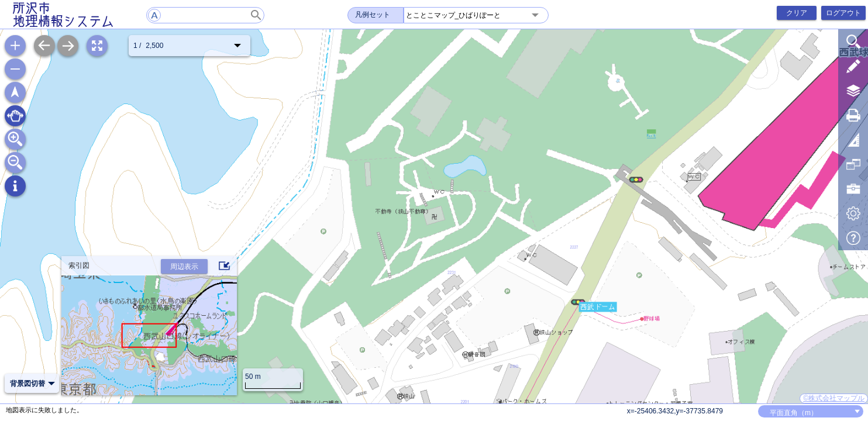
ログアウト (843, 13)
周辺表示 (184, 267)
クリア (797, 13)
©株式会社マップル (834, 398)
